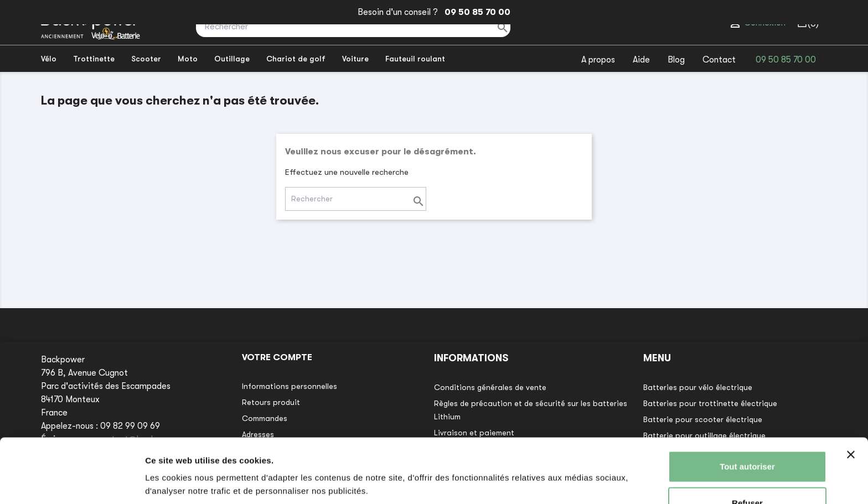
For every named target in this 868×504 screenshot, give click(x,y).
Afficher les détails (182, 482)
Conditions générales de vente (490, 387)
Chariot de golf (296, 59)
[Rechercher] (353, 27)
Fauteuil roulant (415, 59)
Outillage (232, 59)
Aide (641, 60)
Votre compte (277, 357)
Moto (188, 59)
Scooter (146, 59)
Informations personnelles (290, 386)
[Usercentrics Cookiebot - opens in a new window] (72, 482)
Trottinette (94, 59)
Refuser (747, 463)
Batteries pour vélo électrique (698, 387)
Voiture (355, 59)
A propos (598, 60)
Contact (719, 60)
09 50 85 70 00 (475, 12)
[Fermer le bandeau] (851, 415)
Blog (676, 60)
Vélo (49, 59)
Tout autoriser (747, 427)
